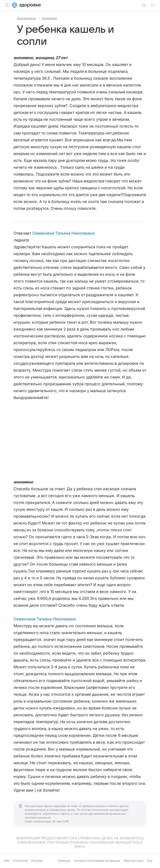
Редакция (64, 861)
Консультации (26, 18)
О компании (20, 861)
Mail (7, 861)
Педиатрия (49, 18)
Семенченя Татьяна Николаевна (64, 233)
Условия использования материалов (97, 861)
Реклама (37, 861)
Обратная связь (134, 861)
